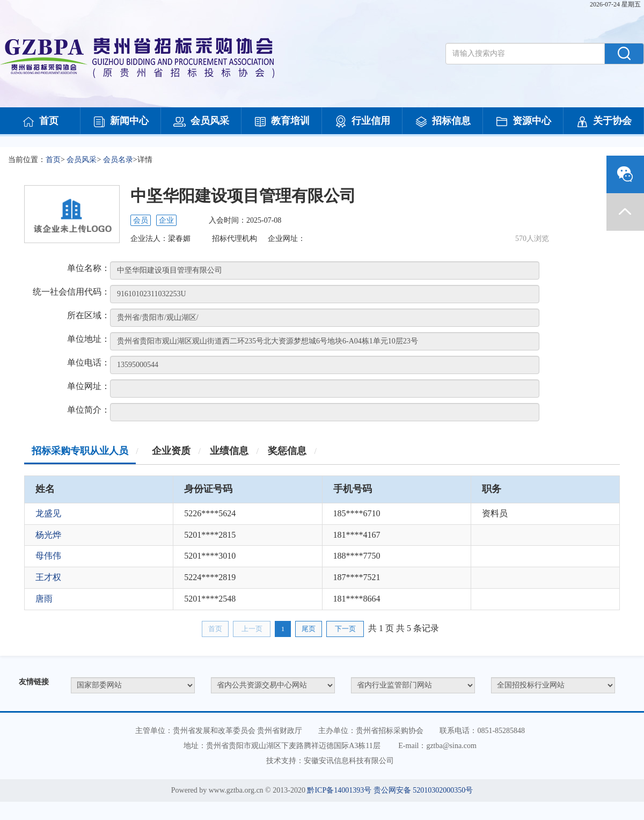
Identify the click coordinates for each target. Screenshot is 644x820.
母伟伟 (48, 556)
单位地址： (89, 339)
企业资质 (171, 451)
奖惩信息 (287, 451)
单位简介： (89, 410)
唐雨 (44, 599)
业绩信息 (229, 451)
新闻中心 (121, 122)
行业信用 (362, 122)
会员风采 (201, 122)
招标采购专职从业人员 (80, 451)
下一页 (345, 629)
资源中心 (523, 122)
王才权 (48, 577)
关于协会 (604, 122)
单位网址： (89, 386)
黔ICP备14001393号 (339, 790)
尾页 (309, 629)
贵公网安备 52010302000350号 (423, 790)
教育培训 (282, 122)
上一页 (252, 629)
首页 (40, 122)
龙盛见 (48, 513)
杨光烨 (48, 535)
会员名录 (118, 160)
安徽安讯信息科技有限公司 (349, 761)
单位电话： (89, 363)
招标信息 (443, 122)
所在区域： (89, 315)
